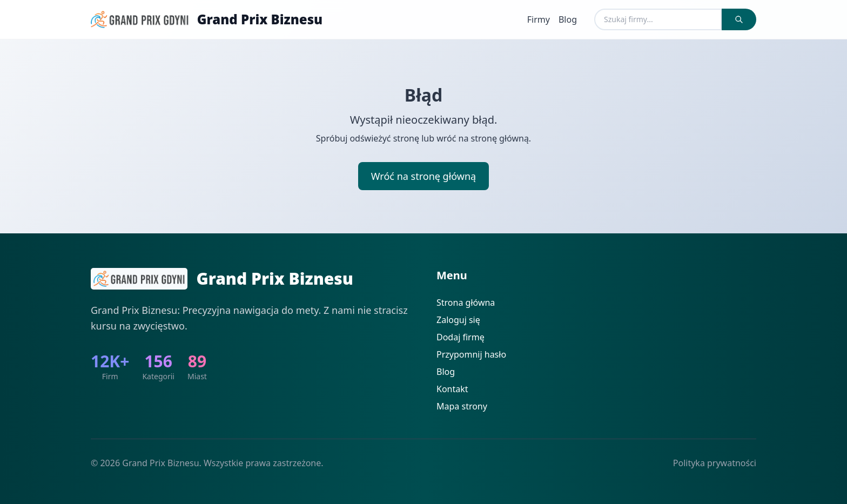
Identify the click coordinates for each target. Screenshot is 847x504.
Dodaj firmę (461, 337)
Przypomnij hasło (471, 354)
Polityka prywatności (715, 463)
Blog (568, 19)
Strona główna (466, 303)
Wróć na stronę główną (423, 176)
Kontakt (452, 389)
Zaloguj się (458, 320)
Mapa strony (462, 406)
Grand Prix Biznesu (260, 19)
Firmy (539, 19)
